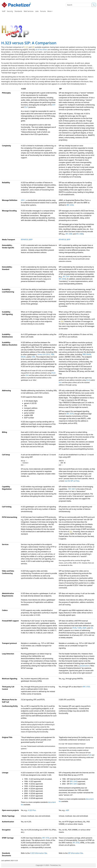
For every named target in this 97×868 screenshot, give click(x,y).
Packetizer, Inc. (56, 865)
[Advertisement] (49, 19)
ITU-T (26, 107)
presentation (84, 666)
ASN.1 (23, 200)
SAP (90, 755)
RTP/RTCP (24, 240)
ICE (92, 628)
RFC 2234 (70, 205)
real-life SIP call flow (72, 481)
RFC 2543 (62, 279)
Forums (43, 11)
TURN (79, 628)
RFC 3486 (80, 234)
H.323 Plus (32, 810)
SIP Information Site (75, 853)
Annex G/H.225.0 (44, 354)
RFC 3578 (70, 414)
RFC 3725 (86, 687)
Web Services (29, 11)
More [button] (49, 11)
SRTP (31, 240)
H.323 (26, 47)
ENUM (23, 357)
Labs (37, 11)
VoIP (4, 11)
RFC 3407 (72, 489)
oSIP (67, 810)
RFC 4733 (46, 838)
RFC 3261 (66, 277)
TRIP (52, 354)
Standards (18, 11)
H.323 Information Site (39, 853)
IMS (62, 321)
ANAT (84, 628)
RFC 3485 (69, 234)
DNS (34, 357)
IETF (54, 105)
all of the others (41, 50)
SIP (33, 47)
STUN (74, 628)
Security (10, 11)
